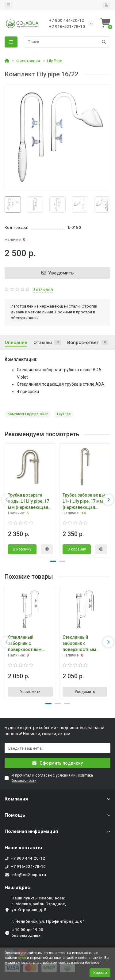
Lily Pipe (54, 61)
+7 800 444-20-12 (28, 858)
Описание (16, 342)
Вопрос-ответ (88, 342)
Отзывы (47, 342)
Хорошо (100, 973)
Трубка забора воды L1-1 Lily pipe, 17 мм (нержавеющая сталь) (84, 501)
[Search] (67, 42)
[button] (53, 561)
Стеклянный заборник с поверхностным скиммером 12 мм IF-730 (82, 644)
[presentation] (7, 500)
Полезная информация (57, 831)
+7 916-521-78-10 (28, 866)
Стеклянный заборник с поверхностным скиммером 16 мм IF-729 (27, 644)
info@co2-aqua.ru (29, 875)
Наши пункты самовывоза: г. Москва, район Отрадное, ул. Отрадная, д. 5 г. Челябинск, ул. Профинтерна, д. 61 (48, 910)
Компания (57, 799)
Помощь (57, 815)
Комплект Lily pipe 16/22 (28, 414)
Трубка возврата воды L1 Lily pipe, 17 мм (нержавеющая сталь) (29, 501)
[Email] (57, 748)
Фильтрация (28, 61)
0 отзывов (43, 289)
